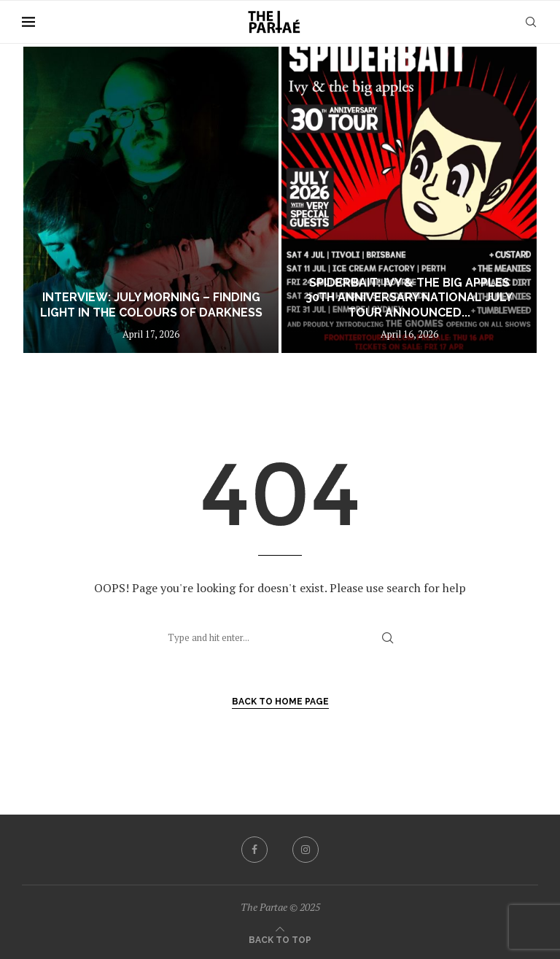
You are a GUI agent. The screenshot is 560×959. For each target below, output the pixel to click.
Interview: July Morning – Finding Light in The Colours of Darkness (151, 305)
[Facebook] (254, 850)
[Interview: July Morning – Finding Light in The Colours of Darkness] (151, 200)
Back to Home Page (280, 702)
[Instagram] (306, 850)
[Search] (531, 22)
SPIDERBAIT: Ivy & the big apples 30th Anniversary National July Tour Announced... (409, 298)
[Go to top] (280, 939)
